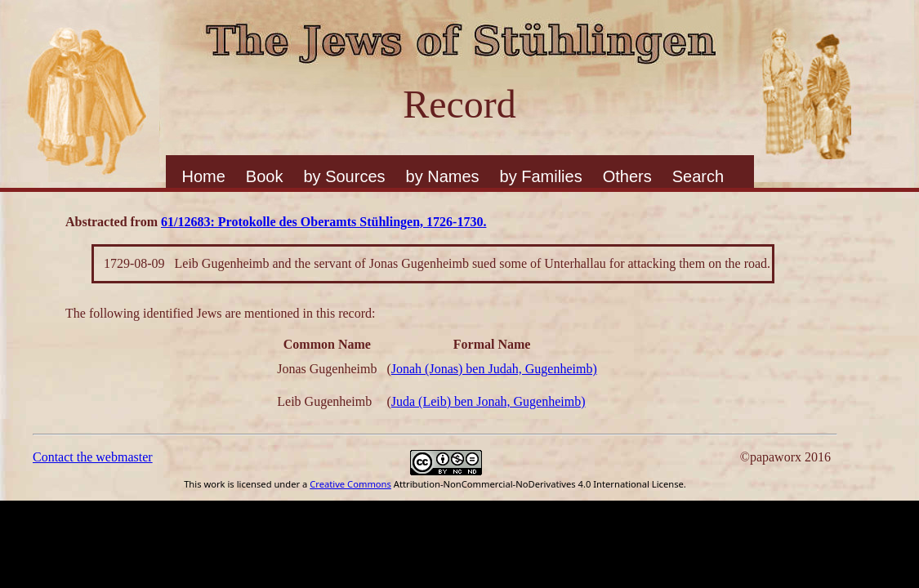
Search (698, 176)
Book (265, 176)
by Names (443, 176)
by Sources (344, 176)
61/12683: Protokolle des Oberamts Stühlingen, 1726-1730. (323, 222)
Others (627, 176)
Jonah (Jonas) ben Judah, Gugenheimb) (494, 369)
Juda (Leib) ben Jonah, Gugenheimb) (488, 401)
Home (204, 176)
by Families (541, 176)
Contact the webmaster (93, 457)
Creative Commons (350, 484)
